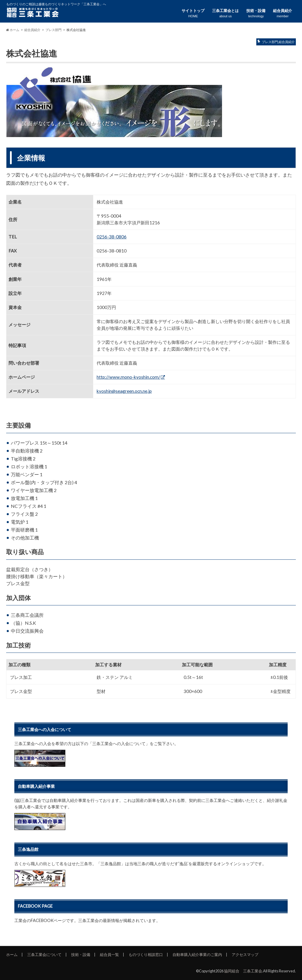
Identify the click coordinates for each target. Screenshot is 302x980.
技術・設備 (256, 13)
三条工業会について (44, 954)
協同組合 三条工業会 (243, 971)
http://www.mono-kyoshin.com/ (128, 377)
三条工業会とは (225, 13)
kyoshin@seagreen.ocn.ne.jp (124, 391)
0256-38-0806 (112, 237)
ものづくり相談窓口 (146, 954)
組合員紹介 (283, 13)
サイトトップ (193, 13)
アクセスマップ (245, 954)
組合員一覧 (109, 954)
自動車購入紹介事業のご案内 (197, 954)
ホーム (12, 954)
